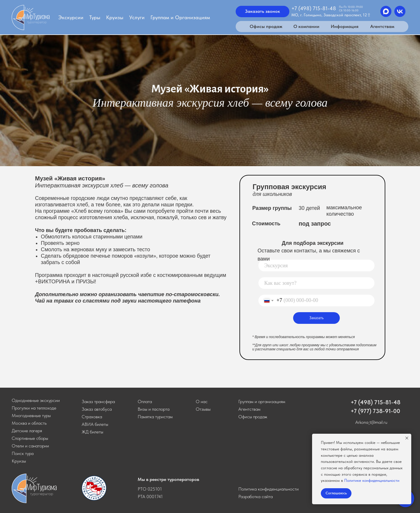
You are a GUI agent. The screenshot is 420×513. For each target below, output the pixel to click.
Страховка (92, 417)
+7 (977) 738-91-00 (375, 411)
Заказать (317, 318)
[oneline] (316, 266)
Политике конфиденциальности (372, 480)
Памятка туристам (155, 417)
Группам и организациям (262, 402)
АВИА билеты (95, 424)
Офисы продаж (253, 417)
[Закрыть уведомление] (407, 438)
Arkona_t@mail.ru (371, 422)
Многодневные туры (31, 416)
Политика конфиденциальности (268, 489)
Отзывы (203, 409)
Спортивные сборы (30, 438)
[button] (98, 402)
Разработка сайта (256, 497)
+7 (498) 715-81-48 (376, 402)
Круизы (19, 461)
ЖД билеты (92, 432)
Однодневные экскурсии (36, 400)
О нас (202, 402)
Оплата (145, 402)
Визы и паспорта (154, 409)
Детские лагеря (27, 431)
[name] (316, 283)
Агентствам (249, 409)
